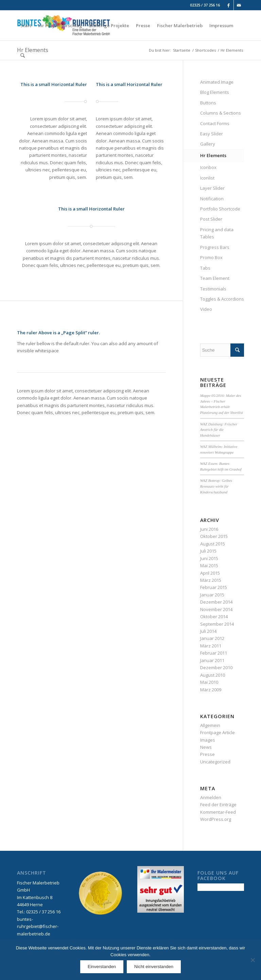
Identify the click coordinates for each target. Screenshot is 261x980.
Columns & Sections (221, 113)
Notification (212, 199)
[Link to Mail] (239, 5)
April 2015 (210, 573)
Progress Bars (215, 247)
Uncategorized (215, 762)
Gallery (208, 144)
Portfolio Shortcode (220, 209)
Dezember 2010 (216, 668)
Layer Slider (212, 188)
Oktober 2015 (214, 536)
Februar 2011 (214, 653)
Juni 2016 (209, 529)
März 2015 (211, 580)
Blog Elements (215, 92)
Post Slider (211, 219)
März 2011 (211, 646)
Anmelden (211, 797)
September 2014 (217, 624)
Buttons (208, 103)
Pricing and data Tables (217, 233)
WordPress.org (216, 819)
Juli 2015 (208, 551)
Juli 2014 (208, 631)
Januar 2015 (212, 595)
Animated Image (217, 82)
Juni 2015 (209, 558)
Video (206, 309)
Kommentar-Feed (218, 812)
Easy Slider (212, 134)
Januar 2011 (212, 660)
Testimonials (213, 289)
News (206, 747)
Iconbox (208, 167)
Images (208, 740)
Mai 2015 (209, 565)
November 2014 (216, 609)
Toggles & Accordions (222, 299)
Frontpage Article (217, 732)
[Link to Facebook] (229, 5)
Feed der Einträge (218, 805)
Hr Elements (213, 155)
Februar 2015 (214, 587)
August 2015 (213, 544)
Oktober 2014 (214, 616)
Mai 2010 (209, 682)
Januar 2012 (212, 638)
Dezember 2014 (216, 602)
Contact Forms (215, 123)
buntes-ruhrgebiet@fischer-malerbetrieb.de (38, 926)
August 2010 (213, 675)
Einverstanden (102, 967)
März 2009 (211, 690)
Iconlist (207, 178)
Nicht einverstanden (154, 967)
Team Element (215, 278)
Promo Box (211, 257)
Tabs (205, 268)
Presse (207, 754)
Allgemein (210, 725)
